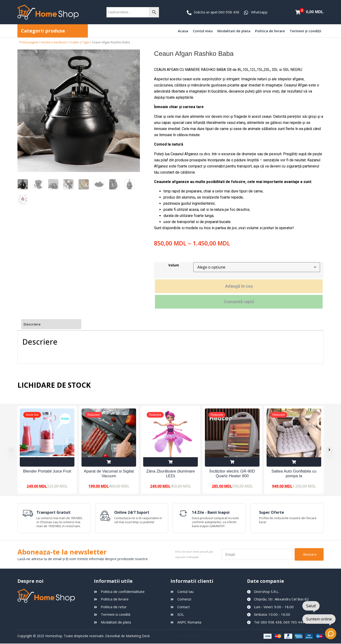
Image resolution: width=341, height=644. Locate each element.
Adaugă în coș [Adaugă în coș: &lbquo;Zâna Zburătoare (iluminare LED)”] (170, 462)
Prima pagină (29, 42)
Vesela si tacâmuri (54, 42)
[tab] (51, 324)
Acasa (183, 31)
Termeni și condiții (305, 31)
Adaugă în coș (239, 286)
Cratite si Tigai (79, 42)
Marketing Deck (138, 636)
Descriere (32, 324)
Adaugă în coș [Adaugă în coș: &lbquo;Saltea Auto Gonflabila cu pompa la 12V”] (294, 462)
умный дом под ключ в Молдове (219, 636)
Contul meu (203, 31)
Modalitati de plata (234, 31)
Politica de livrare (270, 31)
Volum (174, 265)
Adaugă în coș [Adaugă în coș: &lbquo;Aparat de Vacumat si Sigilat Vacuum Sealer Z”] (109, 462)
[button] (332, 450)
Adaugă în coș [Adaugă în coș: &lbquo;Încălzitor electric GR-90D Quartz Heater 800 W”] (232, 462)
